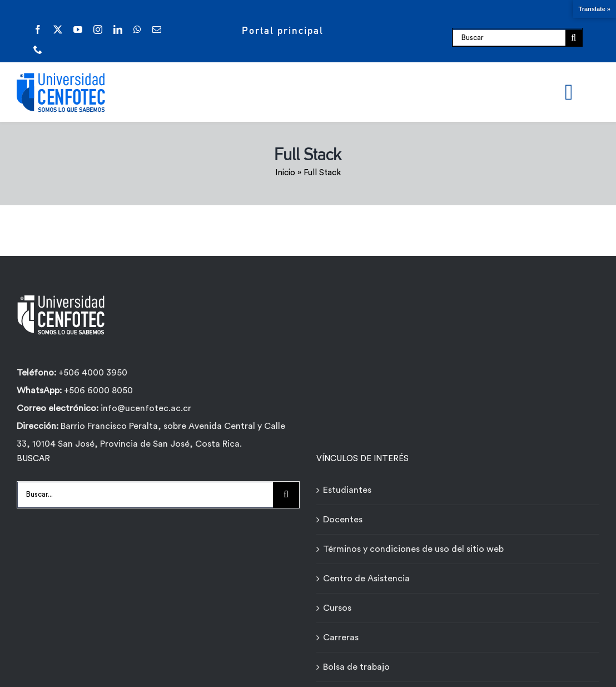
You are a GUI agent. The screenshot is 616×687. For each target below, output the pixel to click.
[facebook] (38, 29)
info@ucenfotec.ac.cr (146, 408)
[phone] (38, 50)
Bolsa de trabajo (356, 667)
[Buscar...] (145, 495)
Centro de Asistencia (366, 579)
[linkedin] (118, 29)
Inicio (285, 173)
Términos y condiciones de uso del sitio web (413, 549)
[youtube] (78, 29)
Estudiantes (347, 490)
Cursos (337, 608)
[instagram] (98, 29)
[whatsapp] (137, 29)
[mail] (157, 29)
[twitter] (58, 29)
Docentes (343, 520)
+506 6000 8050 (97, 391)
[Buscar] (509, 38)
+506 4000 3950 (93, 373)
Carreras (341, 637)
